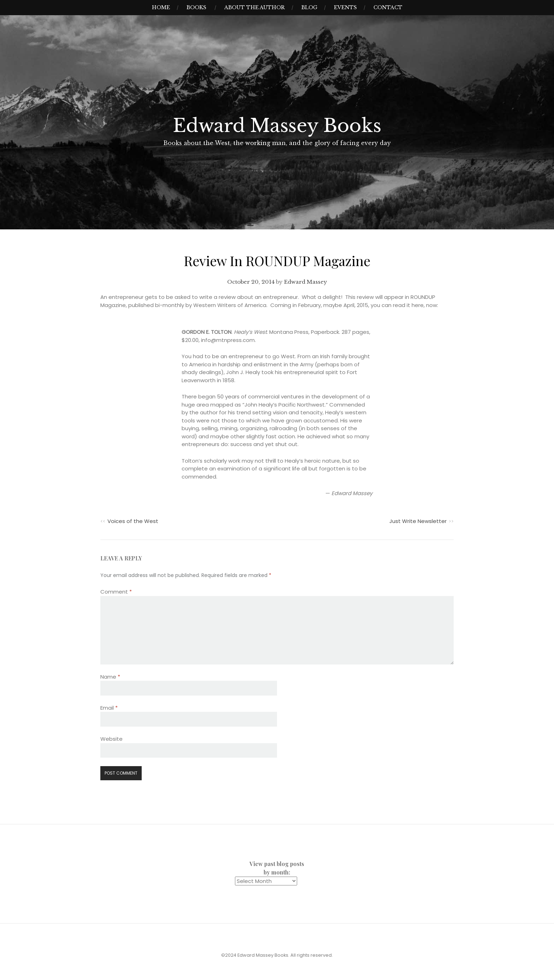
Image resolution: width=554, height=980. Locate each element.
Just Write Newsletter (418, 521)
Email (109, 708)
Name (110, 677)
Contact (388, 7)
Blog (309, 7)
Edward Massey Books (277, 126)
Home (161, 7)
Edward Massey (306, 282)
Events (345, 7)
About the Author (255, 7)
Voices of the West (133, 521)
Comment (116, 592)
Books (196, 7)
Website (111, 739)
